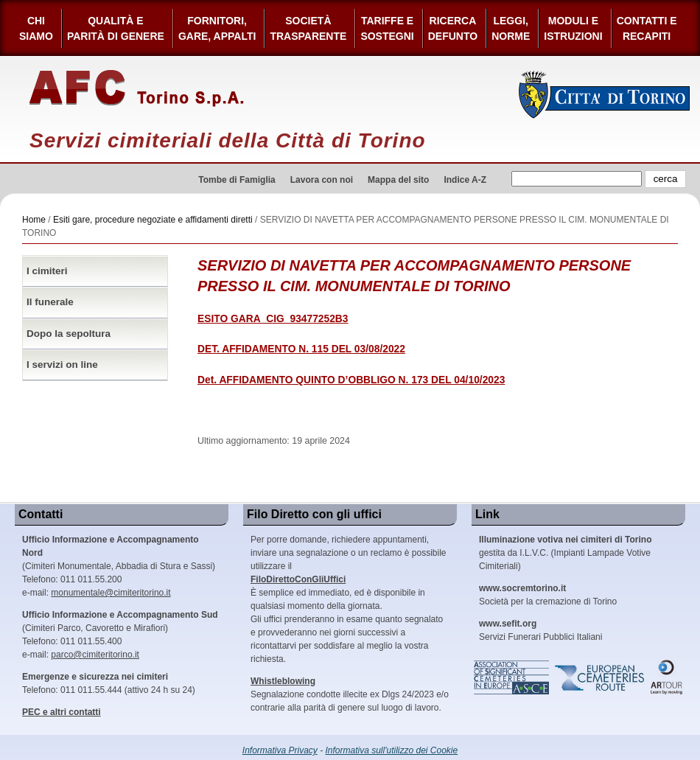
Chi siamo (36, 28)
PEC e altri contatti (62, 712)
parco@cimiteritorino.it (95, 655)
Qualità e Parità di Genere (116, 28)
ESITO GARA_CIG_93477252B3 (273, 319)
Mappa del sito (398, 180)
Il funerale (50, 302)
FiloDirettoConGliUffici (298, 579)
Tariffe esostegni (387, 28)
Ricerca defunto (453, 28)
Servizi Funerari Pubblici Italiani (540, 630)
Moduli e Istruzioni (573, 28)
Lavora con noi (322, 180)
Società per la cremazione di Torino (548, 595)
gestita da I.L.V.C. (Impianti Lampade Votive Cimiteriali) (565, 553)
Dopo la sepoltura (69, 334)
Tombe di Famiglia (237, 180)
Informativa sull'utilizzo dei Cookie (392, 750)
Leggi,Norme (511, 28)
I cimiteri (47, 271)
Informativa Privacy (280, 750)
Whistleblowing (283, 681)
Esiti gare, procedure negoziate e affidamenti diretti (153, 220)
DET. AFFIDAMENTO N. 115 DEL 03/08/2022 (301, 349)
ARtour (667, 677)
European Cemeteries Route (601, 677)
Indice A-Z (465, 180)
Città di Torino (605, 94)
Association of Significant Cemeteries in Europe (512, 677)
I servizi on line (62, 365)
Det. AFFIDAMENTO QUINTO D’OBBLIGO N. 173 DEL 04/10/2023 (351, 380)
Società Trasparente (308, 28)
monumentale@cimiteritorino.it (111, 593)
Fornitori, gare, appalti (217, 28)
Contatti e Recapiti (647, 28)
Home (34, 220)
